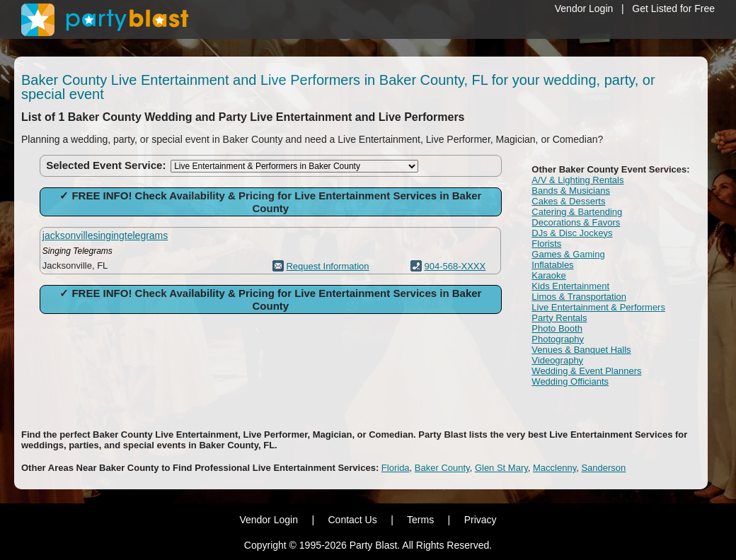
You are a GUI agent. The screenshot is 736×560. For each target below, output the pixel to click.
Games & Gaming (568, 254)
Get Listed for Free (673, 8)
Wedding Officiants (570, 381)
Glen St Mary (501, 468)
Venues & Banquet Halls (581, 350)
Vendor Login (584, 8)
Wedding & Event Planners (586, 371)
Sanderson (603, 468)
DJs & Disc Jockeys (572, 233)
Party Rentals (559, 318)
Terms (420, 520)
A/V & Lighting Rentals (577, 180)
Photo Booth (557, 328)
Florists (546, 244)
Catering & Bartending (577, 212)
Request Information (327, 266)
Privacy (481, 520)
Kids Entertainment (570, 286)
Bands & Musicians (571, 191)
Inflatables (552, 265)
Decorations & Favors (576, 222)
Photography (558, 339)
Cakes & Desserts (568, 201)
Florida (396, 468)
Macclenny (554, 468)
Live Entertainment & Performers (598, 307)
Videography (557, 360)
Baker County (442, 468)
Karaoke (548, 275)
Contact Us (352, 520)
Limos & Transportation (579, 297)
